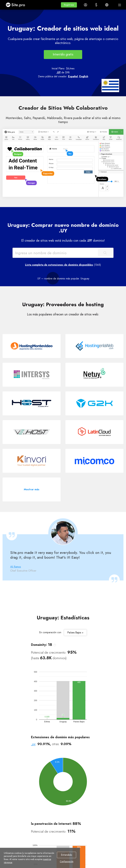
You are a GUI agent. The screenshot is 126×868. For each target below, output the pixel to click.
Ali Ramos (16, 567)
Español (73, 76)
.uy (33, 744)
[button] (69, 5)
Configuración (67, 862)
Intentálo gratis (63, 54)
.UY (59, 72)
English (84, 76)
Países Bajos (75, 633)
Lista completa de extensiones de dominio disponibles (59, 265)
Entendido (67, 855)
